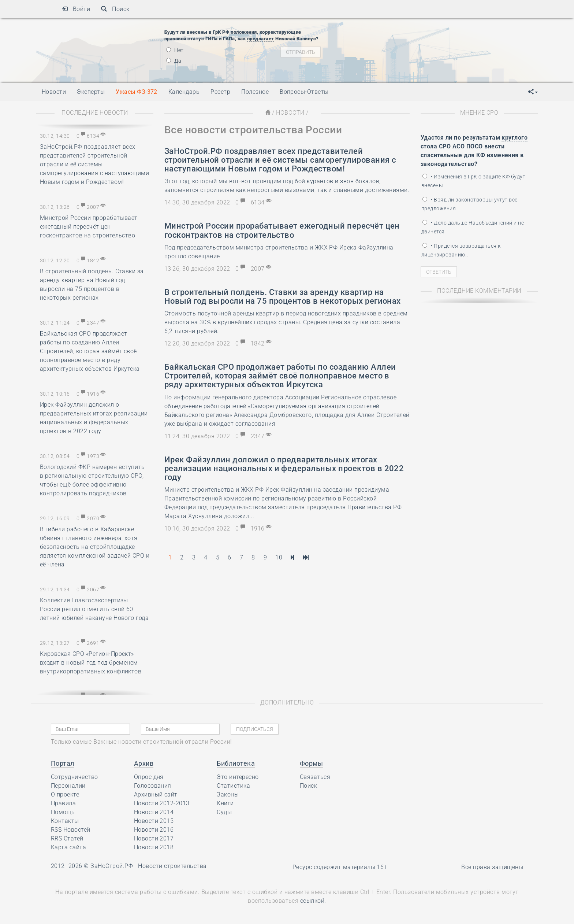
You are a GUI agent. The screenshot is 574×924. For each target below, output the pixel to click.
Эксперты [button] (91, 92)
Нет (175, 50)
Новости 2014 (154, 812)
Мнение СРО (479, 113)
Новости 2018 (154, 847)
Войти (76, 9)
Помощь (63, 812)
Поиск (115, 9)
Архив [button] (144, 763)
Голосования (153, 786)
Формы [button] (311, 763)
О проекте (65, 794)
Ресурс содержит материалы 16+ (340, 867)
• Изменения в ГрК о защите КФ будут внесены (473, 181)
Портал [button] (63, 763)
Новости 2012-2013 (162, 803)
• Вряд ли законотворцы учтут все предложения (469, 204)
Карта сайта (68, 847)
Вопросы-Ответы (304, 92)
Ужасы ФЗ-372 (137, 92)
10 (279, 557)
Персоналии (68, 786)
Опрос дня (149, 777)
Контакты (65, 821)
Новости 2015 (154, 821)
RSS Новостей (71, 830)
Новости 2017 (154, 838)
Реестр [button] (220, 92)
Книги (225, 803)
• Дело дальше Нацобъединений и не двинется (473, 227)
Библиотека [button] (236, 763)
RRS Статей (67, 838)
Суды (224, 812)
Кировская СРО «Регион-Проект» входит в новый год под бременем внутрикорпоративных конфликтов (91, 663)
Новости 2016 (154, 830)
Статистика (233, 786)
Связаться (315, 777)
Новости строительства (172, 866)
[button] (533, 92)
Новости (290, 113)
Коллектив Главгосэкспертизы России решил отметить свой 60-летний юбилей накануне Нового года (94, 609)
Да (174, 61)
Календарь (184, 92)
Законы (228, 794)
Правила (63, 803)
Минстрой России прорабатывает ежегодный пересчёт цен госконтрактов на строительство (89, 227)
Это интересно (238, 777)
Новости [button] (54, 92)
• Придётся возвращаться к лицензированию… (461, 250)
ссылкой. (313, 901)
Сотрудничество (74, 777)
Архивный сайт (156, 794)
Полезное (255, 92)
